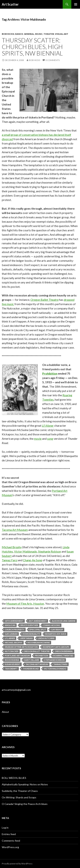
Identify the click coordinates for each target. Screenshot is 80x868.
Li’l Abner (48, 425)
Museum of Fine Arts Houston (21, 647)
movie (38, 439)
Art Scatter (10, 4)
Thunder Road (31, 669)
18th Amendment (14, 621)
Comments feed (11, 841)
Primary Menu (76, 4)
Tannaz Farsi (10, 560)
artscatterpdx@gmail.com (16, 690)
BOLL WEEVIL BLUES (14, 778)
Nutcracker (12, 651)
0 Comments (53, 60)
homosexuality (31, 634)
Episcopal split (38, 630)
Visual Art (62, 34)
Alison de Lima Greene (64, 621)
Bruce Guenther (29, 625)
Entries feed (9, 834)
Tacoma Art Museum (15, 530)
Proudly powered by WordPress (17, 864)
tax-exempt (11, 669)
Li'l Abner (10, 638)
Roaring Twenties (63, 656)
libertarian (26, 638)
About (5, 712)
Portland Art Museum (17, 656)
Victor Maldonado (26, 551)
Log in (5, 828)
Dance (19, 34)
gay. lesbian (11, 634)
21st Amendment (38, 621)
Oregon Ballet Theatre (45, 300)
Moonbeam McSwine (39, 643)
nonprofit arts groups (56, 647)
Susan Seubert (13, 664)
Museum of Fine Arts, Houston (25, 603)
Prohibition (50, 373)
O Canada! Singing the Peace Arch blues (25, 804)
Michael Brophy (12, 547)
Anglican (10, 625)
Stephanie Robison (50, 551)
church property (15, 630)
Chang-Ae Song (33, 560)
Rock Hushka (12, 660)
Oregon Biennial (64, 651)
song (50, 439)
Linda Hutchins (46, 638)
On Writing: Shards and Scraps (19, 797)
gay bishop (57, 630)
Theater (49, 34)
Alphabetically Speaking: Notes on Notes (25, 784)
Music (39, 34)
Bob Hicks (8, 34)
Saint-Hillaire (32, 660)
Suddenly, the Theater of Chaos (20, 791)
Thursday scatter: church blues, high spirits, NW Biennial (32, 47)
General (29, 34)
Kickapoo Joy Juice (56, 634)
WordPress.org (10, 847)
